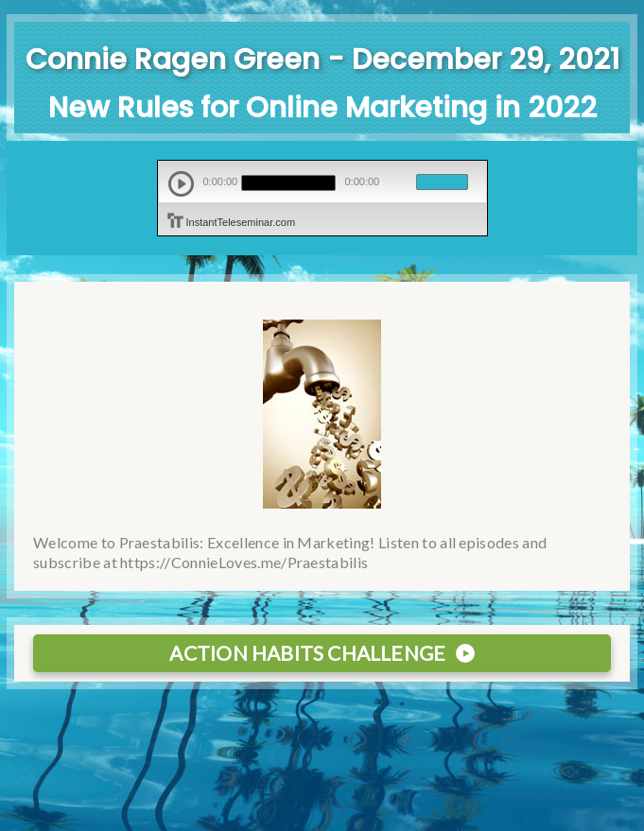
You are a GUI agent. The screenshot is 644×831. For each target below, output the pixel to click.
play (181, 184)
